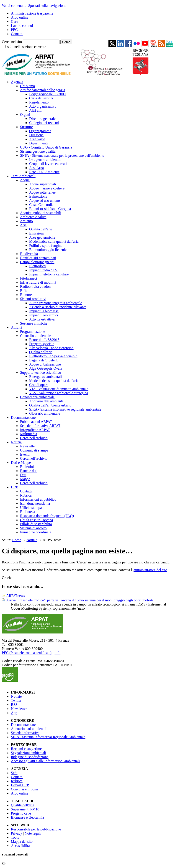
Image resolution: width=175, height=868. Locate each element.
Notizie (16, 442)
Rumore (26, 295)
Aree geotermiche (42, 237)
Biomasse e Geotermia (27, 817)
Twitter (16, 700)
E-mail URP (20, 785)
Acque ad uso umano (45, 201)
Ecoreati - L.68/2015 (44, 340)
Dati (23, 475)
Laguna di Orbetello (44, 360)
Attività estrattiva (42, 319)
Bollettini (27, 467)
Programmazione (32, 332)
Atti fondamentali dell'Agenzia (42, 90)
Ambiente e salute (33, 217)
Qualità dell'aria (41, 229)
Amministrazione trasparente (32, 13)
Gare (14, 21)
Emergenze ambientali (45, 377)
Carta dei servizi (41, 98)
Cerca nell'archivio (34, 438)
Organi (25, 115)
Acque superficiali (43, 184)
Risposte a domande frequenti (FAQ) (47, 516)
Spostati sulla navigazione (47, 6)
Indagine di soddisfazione (30, 757)
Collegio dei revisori (44, 123)
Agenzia (17, 82)
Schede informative (25, 733)
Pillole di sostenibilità (36, 524)
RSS (14, 705)
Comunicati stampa (34, 450)
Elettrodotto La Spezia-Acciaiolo (53, 356)
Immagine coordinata (36, 532)
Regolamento (39, 102)
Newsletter (28, 446)
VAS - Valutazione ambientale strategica (59, 393)
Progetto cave (21, 813)
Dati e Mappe (21, 463)
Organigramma (40, 131)
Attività (17, 327)
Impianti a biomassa (44, 311)
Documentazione (23, 418)
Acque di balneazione (45, 364)
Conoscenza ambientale (37, 397)
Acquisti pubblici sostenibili (41, 213)
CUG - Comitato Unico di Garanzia (46, 147)
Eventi (25, 454)
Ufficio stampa (31, 508)
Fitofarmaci (29, 278)
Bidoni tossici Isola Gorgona (50, 209)
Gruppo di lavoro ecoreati (48, 164)
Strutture (26, 127)
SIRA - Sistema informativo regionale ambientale (65, 409)
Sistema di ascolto (33, 528)
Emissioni (36, 233)
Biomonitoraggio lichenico (49, 250)
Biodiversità (29, 254)
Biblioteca (28, 512)
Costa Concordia (41, 205)
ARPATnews (15, 596)
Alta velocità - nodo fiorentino (51, 348)
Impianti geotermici (44, 315)
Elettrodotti (37, 266)
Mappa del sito (22, 842)
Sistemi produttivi (33, 299)
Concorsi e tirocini (24, 789)
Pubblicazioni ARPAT (36, 422)
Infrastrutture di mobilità (38, 282)
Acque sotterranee (42, 192)
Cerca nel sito (12, 42)
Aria (23, 225)
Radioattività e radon (35, 286)
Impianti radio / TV (43, 270)
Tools (15, 837)
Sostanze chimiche (34, 323)
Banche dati (29, 471)
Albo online (20, 17)
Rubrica (26, 495)
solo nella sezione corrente (27, 47)
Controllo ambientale (36, 336)
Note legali (33, 833)
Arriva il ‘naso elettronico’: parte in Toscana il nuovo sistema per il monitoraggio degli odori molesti (80, 600)
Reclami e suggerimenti (28, 749)
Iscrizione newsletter (35, 503)
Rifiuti (25, 291)
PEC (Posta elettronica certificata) (27, 653)
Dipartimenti (39, 143)
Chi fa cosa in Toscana (36, 520)
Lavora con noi (22, 26)
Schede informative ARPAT (40, 426)
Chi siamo (27, 86)
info (57, 653)
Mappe (25, 479)
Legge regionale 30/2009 (47, 94)
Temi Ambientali (23, 176)
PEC (14, 30)
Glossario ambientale (45, 413)
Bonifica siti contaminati (38, 258)
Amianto (26, 221)
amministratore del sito (150, 570)
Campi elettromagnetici (37, 262)
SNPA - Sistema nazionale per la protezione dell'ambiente (62, 155)
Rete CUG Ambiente (44, 172)
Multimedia (29, 434)
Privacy (17, 833)
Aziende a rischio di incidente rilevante (58, 307)
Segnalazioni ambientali (28, 753)
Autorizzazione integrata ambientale (56, 303)
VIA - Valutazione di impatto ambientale (59, 389)
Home (17, 540)
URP (14, 487)
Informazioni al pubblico (38, 499)
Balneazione (38, 196)
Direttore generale (42, 119)
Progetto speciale (42, 344)
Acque (25, 180)
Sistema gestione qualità (38, 151)
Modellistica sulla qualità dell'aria (54, 241)
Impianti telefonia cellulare (49, 274)
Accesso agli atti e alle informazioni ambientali (45, 761)
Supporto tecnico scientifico (41, 372)
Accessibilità (20, 846)
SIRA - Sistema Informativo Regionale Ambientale (48, 737)
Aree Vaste (37, 139)
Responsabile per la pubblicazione (36, 829)
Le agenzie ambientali (45, 160)
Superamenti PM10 (25, 809)
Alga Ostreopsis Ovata (46, 368)
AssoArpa (36, 168)
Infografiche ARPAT (35, 430)
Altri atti (35, 110)
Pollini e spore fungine (46, 246)
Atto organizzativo (43, 106)
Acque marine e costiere (47, 188)
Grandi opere (39, 385)
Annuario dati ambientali (47, 401)
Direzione (36, 135)
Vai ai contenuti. (14, 6)
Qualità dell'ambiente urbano (50, 405)
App (14, 713)
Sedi (14, 773)
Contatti (17, 34)
